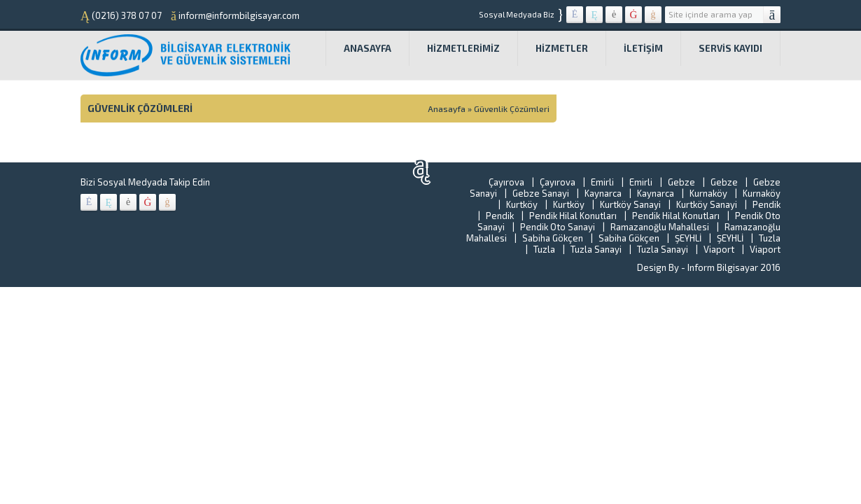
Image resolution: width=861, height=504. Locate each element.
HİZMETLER (562, 48)
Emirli (602, 182)
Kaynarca (603, 193)
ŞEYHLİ (688, 238)
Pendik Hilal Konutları (573, 216)
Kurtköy (522, 204)
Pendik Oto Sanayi (558, 227)
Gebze (681, 182)
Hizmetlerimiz (463, 48)
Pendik (766, 204)
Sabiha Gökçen (553, 238)
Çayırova (506, 182)
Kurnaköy (708, 193)
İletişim (643, 48)
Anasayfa (367, 48)
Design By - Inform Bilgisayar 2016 (709, 267)
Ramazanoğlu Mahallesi (660, 227)
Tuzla (770, 238)
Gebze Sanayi (541, 193)
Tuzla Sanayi (596, 249)
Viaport (719, 249)
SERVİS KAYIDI (730, 48)
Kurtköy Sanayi (630, 204)
